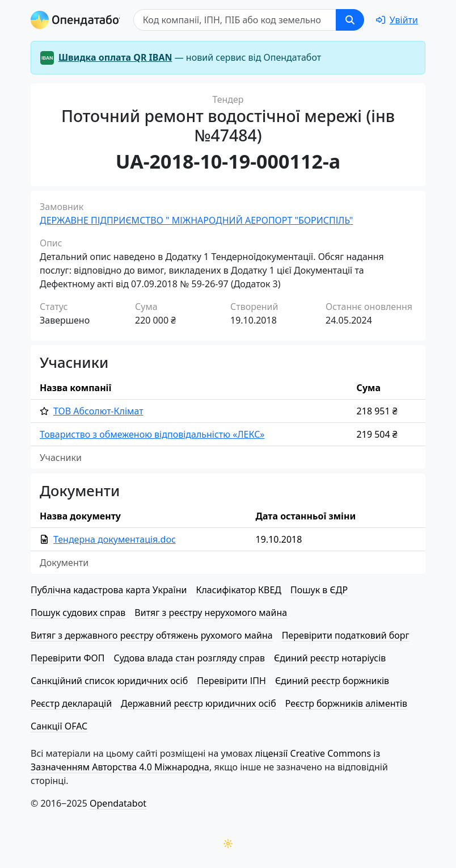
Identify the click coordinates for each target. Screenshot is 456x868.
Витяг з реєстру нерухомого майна (211, 613)
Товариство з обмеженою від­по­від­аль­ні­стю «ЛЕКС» (152, 434)
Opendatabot (118, 803)
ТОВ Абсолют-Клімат (98, 411)
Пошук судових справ (78, 613)
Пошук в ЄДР (319, 590)
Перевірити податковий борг (346, 635)
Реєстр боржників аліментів (346, 703)
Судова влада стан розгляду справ (189, 658)
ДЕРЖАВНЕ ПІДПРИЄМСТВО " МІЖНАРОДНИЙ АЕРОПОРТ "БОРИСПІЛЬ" (196, 220)
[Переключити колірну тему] (228, 844)
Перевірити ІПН (231, 681)
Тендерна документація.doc (115, 539)
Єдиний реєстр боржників (332, 681)
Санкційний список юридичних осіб (109, 681)
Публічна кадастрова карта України (109, 590)
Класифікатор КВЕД (238, 590)
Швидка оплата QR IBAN (115, 57)
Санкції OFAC (59, 726)
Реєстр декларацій (71, 703)
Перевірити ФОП (67, 658)
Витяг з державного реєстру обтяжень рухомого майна (152, 635)
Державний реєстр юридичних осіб (199, 703)
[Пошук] (236, 20)
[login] (397, 20)
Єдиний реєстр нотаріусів (330, 658)
